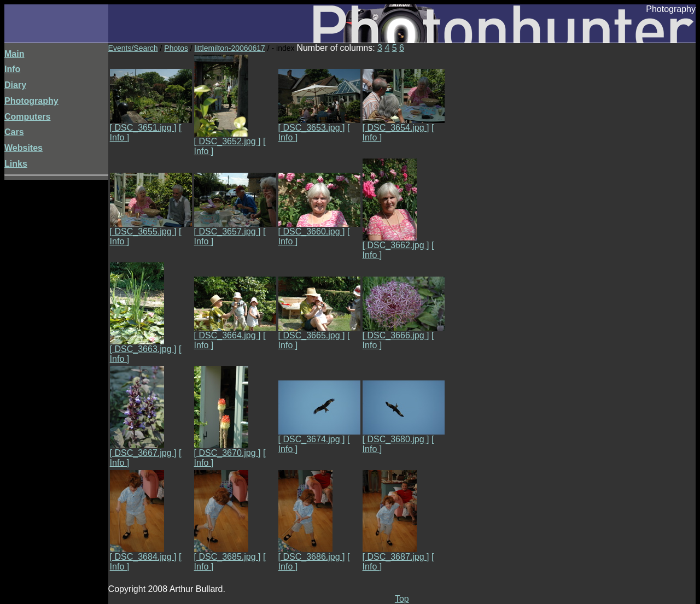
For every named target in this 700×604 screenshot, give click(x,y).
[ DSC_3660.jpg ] (319, 228)
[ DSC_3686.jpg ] (312, 553)
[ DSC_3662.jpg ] (396, 241)
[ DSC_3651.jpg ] (151, 124)
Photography (31, 101)
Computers (27, 117)
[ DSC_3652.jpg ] (227, 137)
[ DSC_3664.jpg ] (235, 332)
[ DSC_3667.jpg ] (143, 449)
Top (402, 599)
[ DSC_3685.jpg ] (227, 553)
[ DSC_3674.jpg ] (319, 435)
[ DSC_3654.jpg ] (404, 124)
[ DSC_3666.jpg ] (404, 332)
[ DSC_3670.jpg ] (227, 449)
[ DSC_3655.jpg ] (151, 228)
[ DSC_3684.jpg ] (143, 553)
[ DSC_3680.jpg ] (404, 435)
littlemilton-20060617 (230, 48)
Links (16, 164)
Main (14, 54)
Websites (24, 148)
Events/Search (133, 48)
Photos (176, 48)
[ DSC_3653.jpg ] (319, 124)
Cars (14, 132)
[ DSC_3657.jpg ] (235, 228)
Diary (15, 85)
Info (12, 69)
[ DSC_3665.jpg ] (319, 332)
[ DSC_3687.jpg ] (396, 553)
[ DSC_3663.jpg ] (143, 345)
